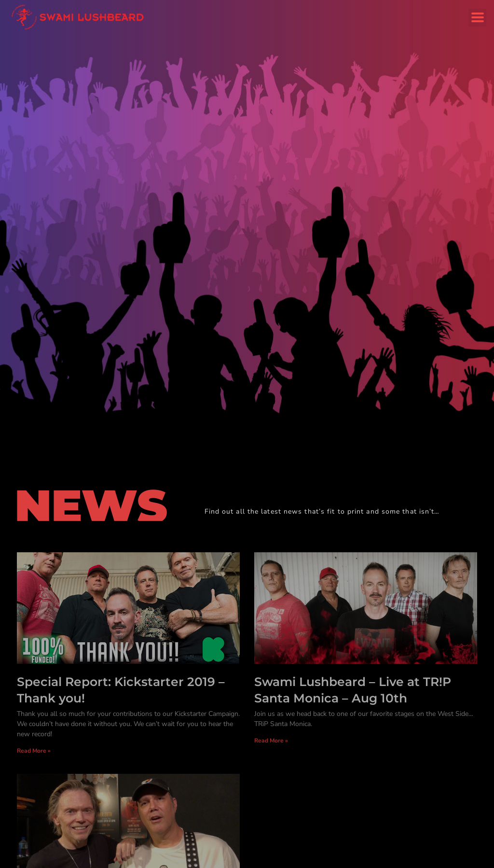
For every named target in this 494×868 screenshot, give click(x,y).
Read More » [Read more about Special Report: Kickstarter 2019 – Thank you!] (34, 751)
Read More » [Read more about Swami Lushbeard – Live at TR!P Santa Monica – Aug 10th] (271, 741)
